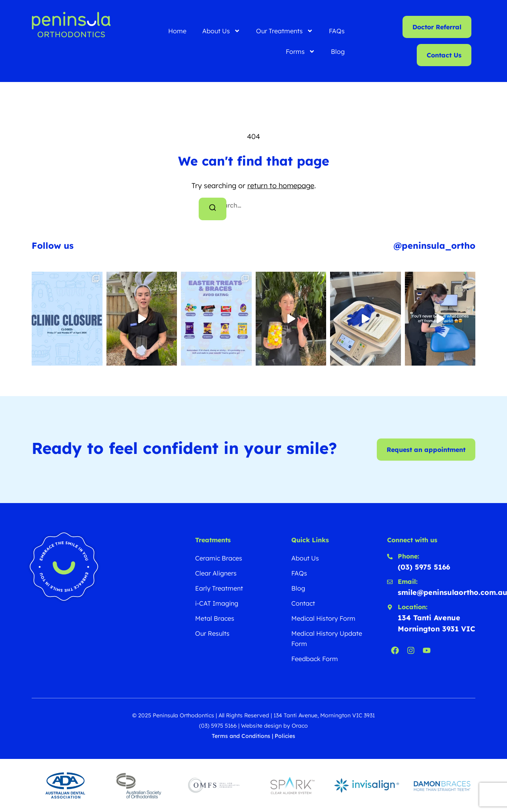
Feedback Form (315, 659)
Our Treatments (285, 31)
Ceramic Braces (219, 558)
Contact (303, 603)
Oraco (300, 726)
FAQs (337, 31)
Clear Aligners (216, 573)
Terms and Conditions (241, 736)
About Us (221, 31)
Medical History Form (323, 618)
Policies (285, 736)
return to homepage (281, 186)
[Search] (213, 209)
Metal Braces (215, 618)
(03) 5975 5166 (218, 726)
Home (177, 31)
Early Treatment (219, 588)
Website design (261, 726)
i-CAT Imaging (217, 603)
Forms (300, 51)
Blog (338, 51)
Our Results (212, 633)
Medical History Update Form (327, 639)
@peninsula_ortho (434, 246)
